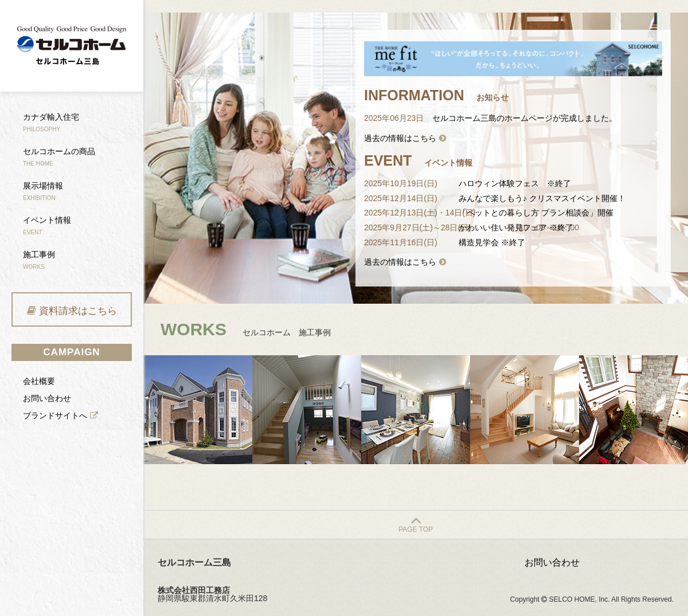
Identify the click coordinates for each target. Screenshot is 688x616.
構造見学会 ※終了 (492, 242)
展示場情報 (43, 191)
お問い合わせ (47, 398)
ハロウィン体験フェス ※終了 (515, 183)
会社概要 (39, 381)
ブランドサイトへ (55, 415)
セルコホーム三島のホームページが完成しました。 (525, 118)
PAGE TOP (416, 529)
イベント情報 (47, 225)
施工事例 (39, 260)
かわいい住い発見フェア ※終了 (516, 227)
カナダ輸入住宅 (51, 122)
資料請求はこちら (78, 311)
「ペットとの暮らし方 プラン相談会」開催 (536, 213)
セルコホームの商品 (59, 157)
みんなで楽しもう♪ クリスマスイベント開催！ (542, 198)
